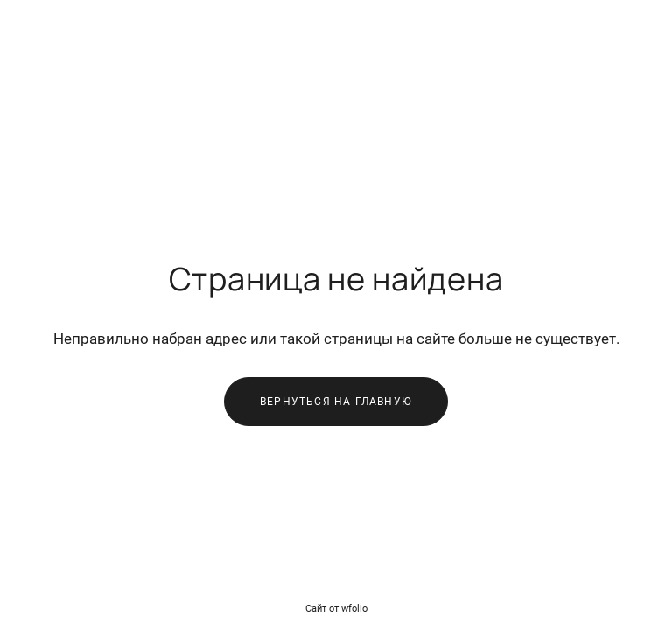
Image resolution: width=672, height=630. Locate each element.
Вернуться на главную (336, 402)
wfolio (354, 609)
